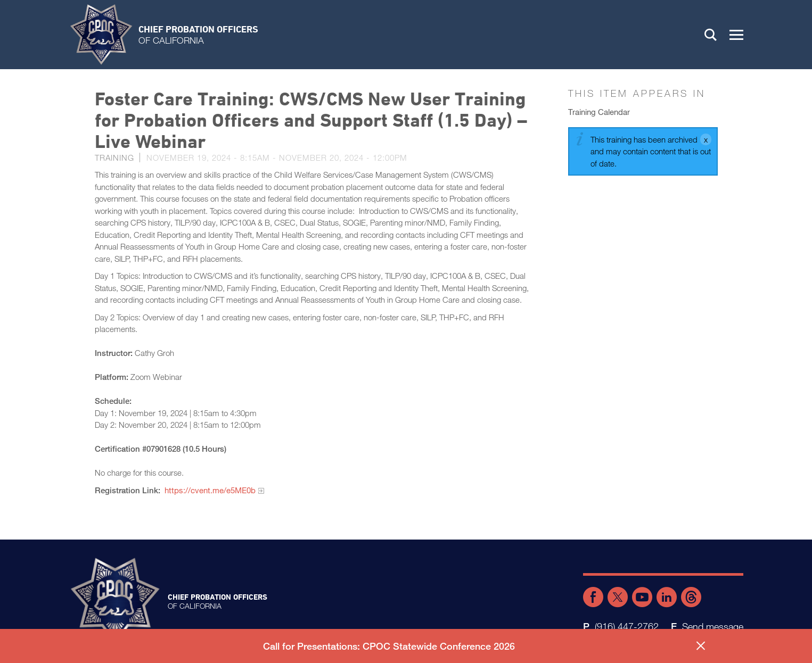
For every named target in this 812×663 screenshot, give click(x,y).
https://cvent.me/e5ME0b (210, 490)
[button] (736, 35)
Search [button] (711, 35)
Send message (713, 626)
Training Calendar (599, 112)
